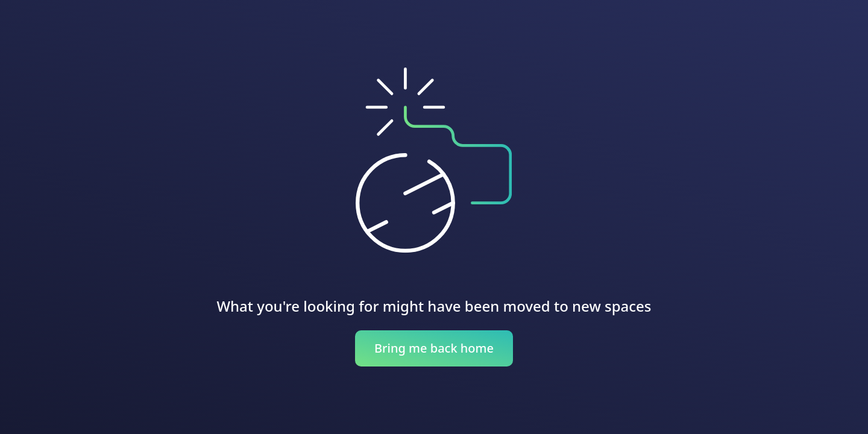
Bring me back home (434, 348)
